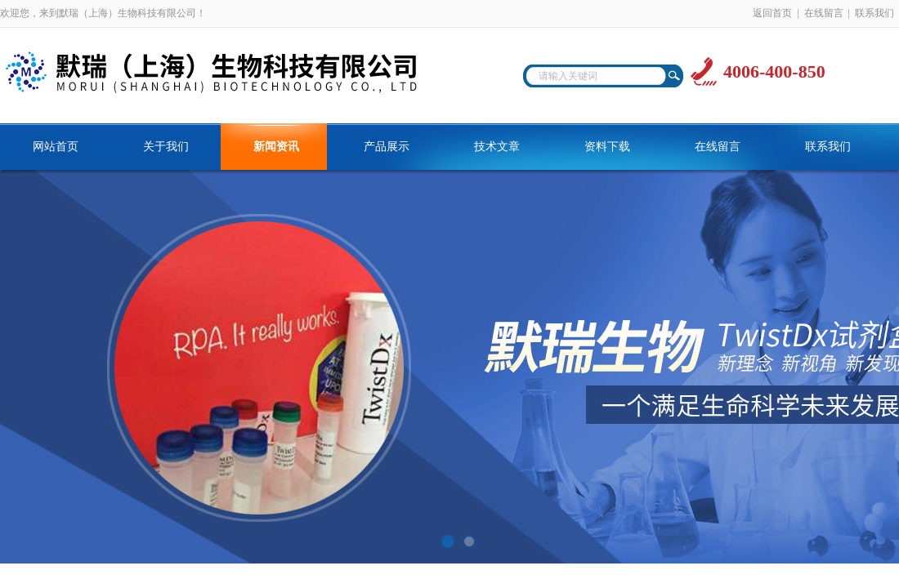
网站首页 (56, 147)
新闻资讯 (276, 147)
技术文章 (497, 147)
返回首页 (772, 13)
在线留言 (824, 13)
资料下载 (607, 147)
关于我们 (166, 147)
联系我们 (874, 13)
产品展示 (387, 147)
